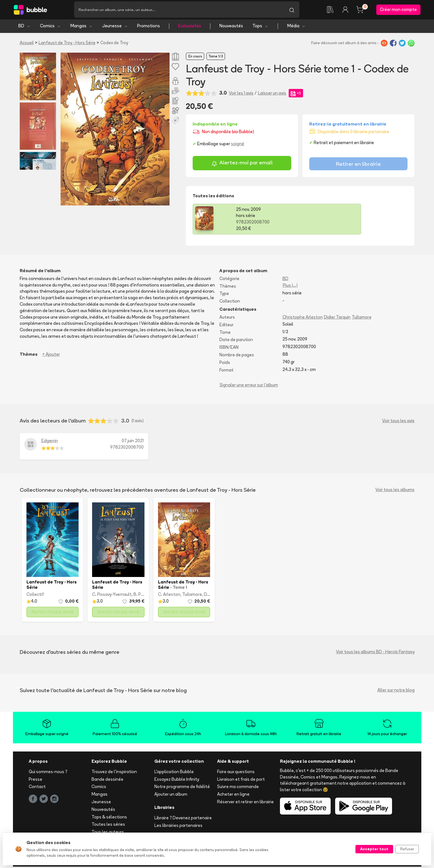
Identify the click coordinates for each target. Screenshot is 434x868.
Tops (260, 27)
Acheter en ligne (233, 796)
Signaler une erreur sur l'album (249, 387)
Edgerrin (50, 442)
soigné (238, 145)
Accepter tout (374, 849)
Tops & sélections (109, 818)
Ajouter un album (171, 796)
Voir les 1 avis (241, 94)
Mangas (82, 27)
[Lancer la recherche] (292, 10)
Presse (35, 781)
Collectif (35, 596)
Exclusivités (190, 27)
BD (24, 27)
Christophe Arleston (303, 319)
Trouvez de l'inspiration (114, 773)
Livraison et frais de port (241, 781)
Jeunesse (115, 27)
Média (296, 27)
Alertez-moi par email (242, 165)
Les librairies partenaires (178, 827)
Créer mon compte (398, 10)
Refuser (407, 849)
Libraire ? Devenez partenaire (183, 819)
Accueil (27, 44)
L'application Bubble (174, 773)
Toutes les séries (108, 826)
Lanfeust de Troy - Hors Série (67, 44)
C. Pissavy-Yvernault (112, 596)
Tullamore (362, 319)
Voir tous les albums (395, 491)
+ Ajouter (51, 356)
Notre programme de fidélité (182, 788)
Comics (50, 27)
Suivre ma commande (238, 788)
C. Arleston (169, 596)
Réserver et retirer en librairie (245, 803)
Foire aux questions (236, 773)
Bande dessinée (107, 781)
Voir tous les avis (398, 422)
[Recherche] (179, 10)
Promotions (149, 27)
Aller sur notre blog (396, 692)
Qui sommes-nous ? (48, 773)
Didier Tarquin (337, 319)
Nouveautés (231, 27)
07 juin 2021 (133, 442)
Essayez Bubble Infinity (177, 781)
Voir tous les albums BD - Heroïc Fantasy (375, 653)
